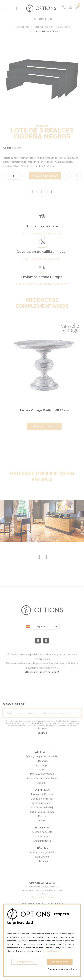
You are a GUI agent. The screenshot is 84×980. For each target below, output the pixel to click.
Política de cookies (52, 951)
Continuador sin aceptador (62, 969)
